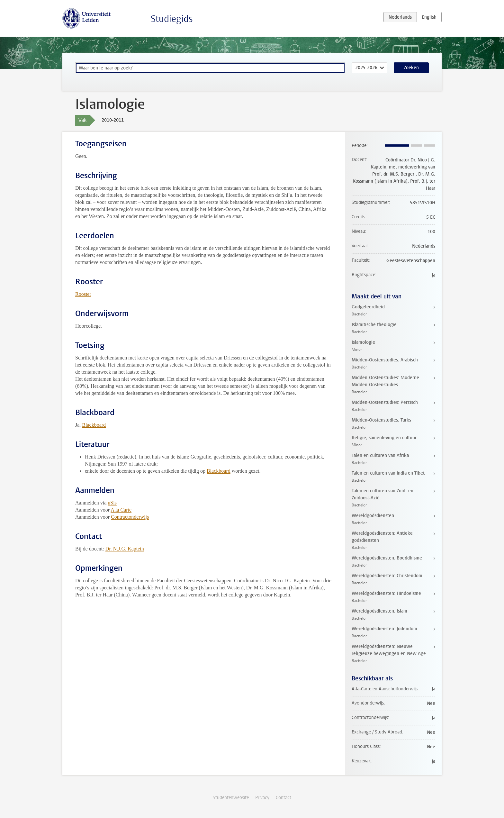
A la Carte (121, 510)
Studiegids (172, 19)
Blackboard (94, 425)
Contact (283, 798)
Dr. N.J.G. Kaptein (125, 549)
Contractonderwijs (130, 517)
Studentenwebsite (231, 798)
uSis (112, 503)
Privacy (262, 798)
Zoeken (411, 68)
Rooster (83, 294)
